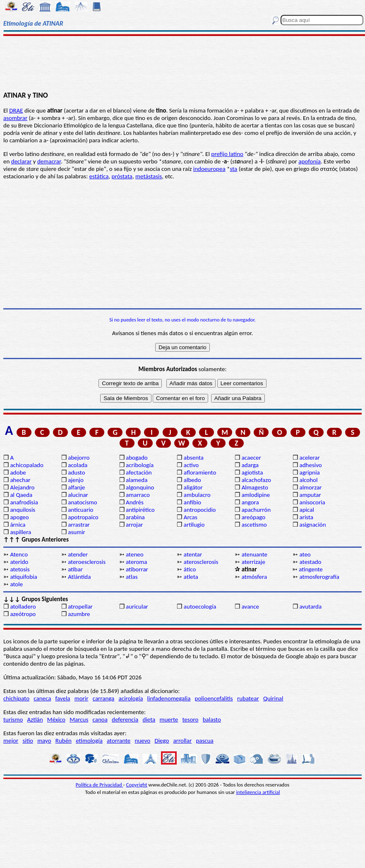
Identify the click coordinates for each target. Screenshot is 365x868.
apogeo (19, 517)
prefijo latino (227, 154)
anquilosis (23, 510)
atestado (310, 562)
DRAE (16, 110)
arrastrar (79, 525)
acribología (140, 465)
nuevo (143, 741)
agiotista (252, 472)
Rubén (64, 741)
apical (306, 510)
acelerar (309, 458)
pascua (204, 741)
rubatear (248, 698)
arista (306, 517)
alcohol (308, 480)
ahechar (20, 480)
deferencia (125, 719)
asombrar (15, 118)
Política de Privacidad (100, 785)
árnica (18, 525)
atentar (193, 554)
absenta (194, 458)
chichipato (16, 698)
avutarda (310, 607)
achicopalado (26, 465)
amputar (310, 495)
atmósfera (254, 577)
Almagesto (255, 487)
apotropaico (83, 517)
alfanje (76, 487)
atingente (311, 569)
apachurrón (256, 510)
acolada (78, 465)
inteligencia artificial (258, 792)
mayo (44, 741)
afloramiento (200, 472)
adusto (76, 472)
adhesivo (310, 465)
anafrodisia (24, 502)
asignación (312, 525)
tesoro (191, 719)
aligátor (193, 487)
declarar (22, 161)
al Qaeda (21, 495)
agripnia (309, 472)
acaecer (251, 458)
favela (63, 698)
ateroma (136, 562)
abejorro (79, 458)
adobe (18, 472)
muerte (169, 719)
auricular (137, 607)
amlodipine (256, 495)
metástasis (149, 176)
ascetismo (254, 525)
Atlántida (79, 577)
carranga (104, 698)
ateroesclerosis (87, 562)
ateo (305, 554)
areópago (254, 517)
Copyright (137, 785)
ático (190, 569)
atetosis (20, 569)
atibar (75, 569)
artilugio (194, 525)
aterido (19, 562)
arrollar (183, 741)
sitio (28, 741)
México (56, 719)
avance (250, 607)
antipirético (140, 510)
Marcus (79, 719)
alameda (137, 480)
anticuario (80, 510)
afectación (139, 472)
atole (16, 584)
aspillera (20, 532)
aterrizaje (253, 562)
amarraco (138, 495)
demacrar (49, 161)
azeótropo (23, 614)
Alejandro (22, 487)
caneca (42, 698)
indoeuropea (209, 169)
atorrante (119, 741)
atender (78, 554)
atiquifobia (23, 577)
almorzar (310, 487)
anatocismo (82, 502)
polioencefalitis (214, 698)
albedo (192, 480)
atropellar (80, 607)
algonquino (140, 487)
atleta (191, 577)
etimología (89, 741)
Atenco (19, 554)
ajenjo (76, 480)
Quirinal (273, 698)
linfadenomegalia (169, 698)
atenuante (255, 554)
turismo (13, 719)
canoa (100, 719)
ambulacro (197, 495)
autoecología (200, 607)
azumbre (79, 614)
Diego (162, 741)
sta (234, 169)
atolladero (23, 607)
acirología (131, 698)
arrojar (134, 525)
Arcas (191, 517)
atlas (132, 577)
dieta (149, 719)
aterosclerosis (201, 562)
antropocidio (200, 510)
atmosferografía (319, 577)
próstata (122, 176)
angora (250, 502)
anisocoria (312, 502)
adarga (250, 465)
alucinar (78, 495)
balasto (212, 719)
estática (99, 176)
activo (191, 465)
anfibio (192, 502)
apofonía (310, 161)
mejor (11, 741)
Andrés (135, 502)
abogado (137, 458)
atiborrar (137, 569)
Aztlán (35, 719)
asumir (77, 532)
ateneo (135, 554)
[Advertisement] (183, 63)
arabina (135, 517)
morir (82, 698)
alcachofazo (256, 480)
